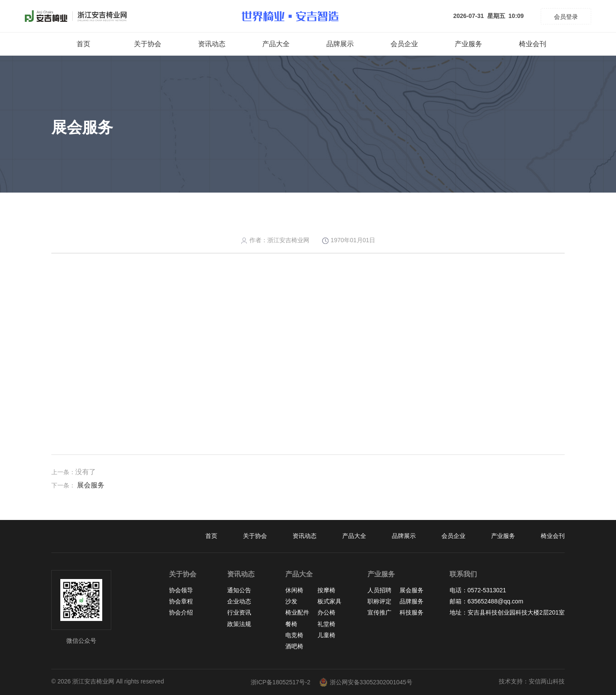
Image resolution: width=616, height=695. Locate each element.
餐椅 (291, 624)
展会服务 (91, 485)
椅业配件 (297, 612)
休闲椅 (294, 590)
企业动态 (239, 601)
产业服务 (468, 44)
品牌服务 (412, 601)
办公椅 (326, 612)
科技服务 (412, 612)
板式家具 (329, 601)
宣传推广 (379, 612)
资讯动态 (212, 44)
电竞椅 (294, 635)
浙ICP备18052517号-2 (281, 682)
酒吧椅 (294, 646)
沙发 (291, 601)
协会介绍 (181, 612)
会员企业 (404, 44)
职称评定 (379, 601)
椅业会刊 (533, 44)
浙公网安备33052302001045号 (366, 682)
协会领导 (181, 590)
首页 (83, 44)
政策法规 (239, 624)
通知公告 (239, 590)
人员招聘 (379, 590)
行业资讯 (239, 612)
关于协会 (148, 44)
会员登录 (566, 17)
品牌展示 (340, 44)
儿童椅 (326, 635)
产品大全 (276, 44)
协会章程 (181, 601)
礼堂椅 (326, 624)
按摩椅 (326, 590)
